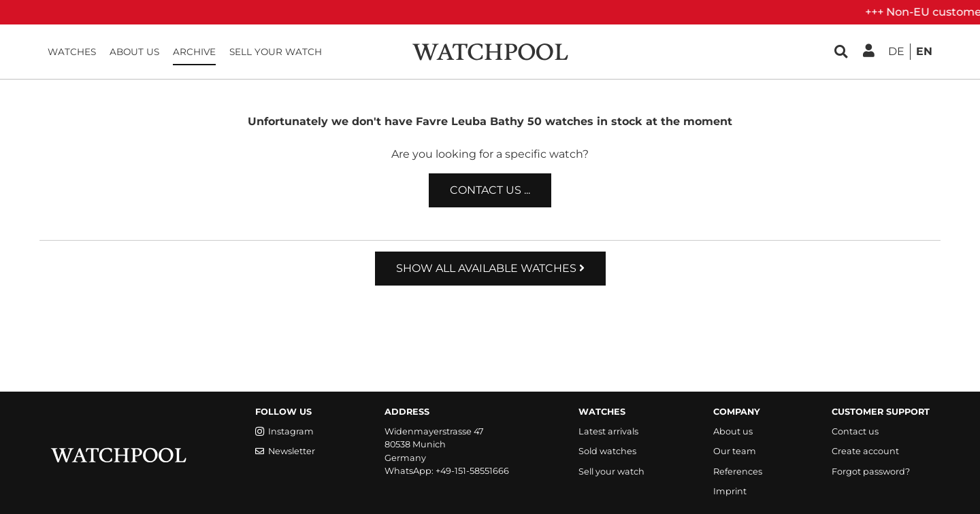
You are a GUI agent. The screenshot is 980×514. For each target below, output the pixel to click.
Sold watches (607, 451)
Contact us (855, 431)
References (738, 472)
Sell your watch (276, 52)
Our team (735, 451)
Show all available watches (490, 268)
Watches (72, 52)
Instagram (284, 431)
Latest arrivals (608, 431)
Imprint (730, 491)
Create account (865, 451)
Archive (194, 52)
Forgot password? (871, 472)
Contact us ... (490, 190)
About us (134, 52)
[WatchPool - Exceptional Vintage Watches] (490, 51)
